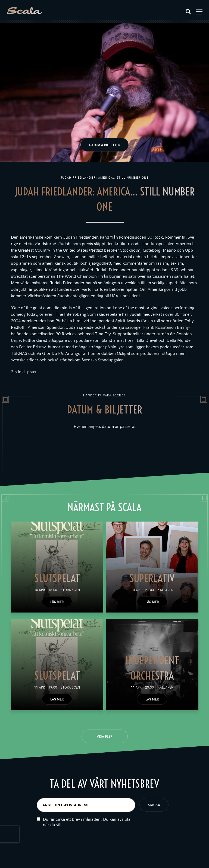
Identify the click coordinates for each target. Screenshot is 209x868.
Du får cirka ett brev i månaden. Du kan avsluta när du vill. (87, 822)
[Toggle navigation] (199, 12)
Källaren (165, 590)
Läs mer (57, 602)
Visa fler (104, 736)
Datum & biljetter (105, 145)
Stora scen (70, 590)
